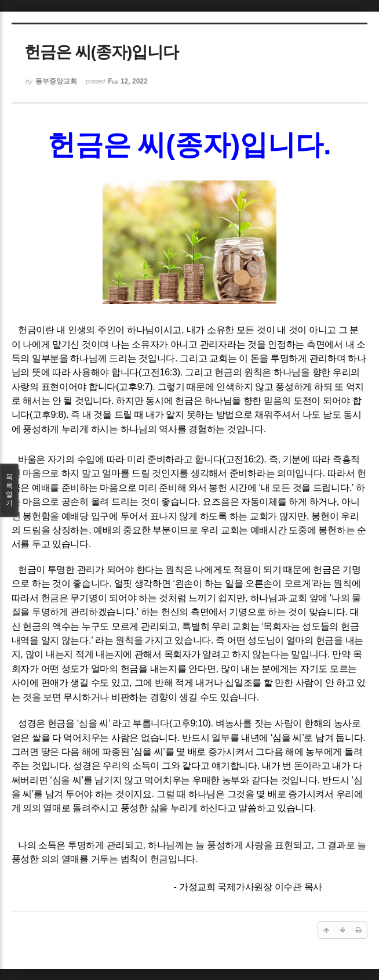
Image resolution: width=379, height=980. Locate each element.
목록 (9, 490)
